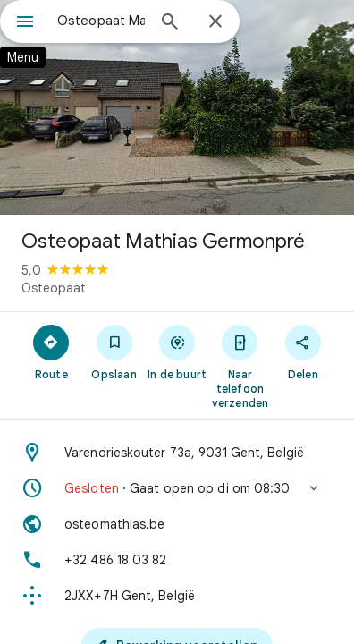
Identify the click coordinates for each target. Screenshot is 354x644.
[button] (177, 488)
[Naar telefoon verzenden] (240, 366)
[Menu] (25, 23)
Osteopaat (54, 288)
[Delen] (303, 352)
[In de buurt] (177, 352)
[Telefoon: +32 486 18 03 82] (177, 560)
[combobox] (101, 21)
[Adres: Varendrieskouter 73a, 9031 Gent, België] (177, 453)
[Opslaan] (114, 352)
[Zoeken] (170, 23)
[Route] (51, 352)
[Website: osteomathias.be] (177, 524)
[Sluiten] (215, 22)
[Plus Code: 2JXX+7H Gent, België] (177, 596)
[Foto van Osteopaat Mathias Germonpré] (177, 107)
